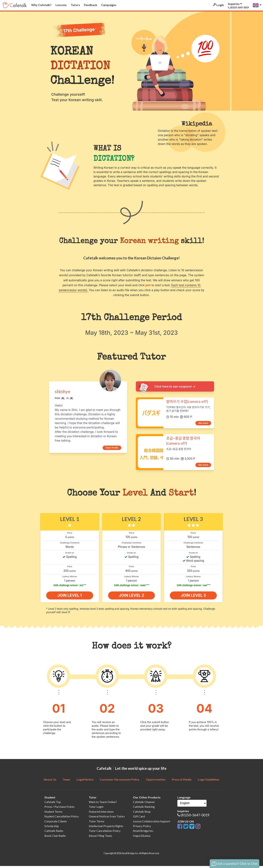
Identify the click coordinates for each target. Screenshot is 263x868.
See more (203, 423)
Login (218, 5)
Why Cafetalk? (41, 5)
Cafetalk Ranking (144, 809)
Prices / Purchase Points (59, 809)
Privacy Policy (142, 828)
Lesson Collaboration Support (152, 823)
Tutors (75, 5)
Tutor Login (96, 809)
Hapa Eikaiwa (142, 837)
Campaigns (108, 5)
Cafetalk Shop (142, 813)
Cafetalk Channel (144, 804)
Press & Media (182, 781)
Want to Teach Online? (103, 804)
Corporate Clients (56, 823)
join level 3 (193, 596)
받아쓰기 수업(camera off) (187, 401)
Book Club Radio (55, 837)
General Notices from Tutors (107, 818)
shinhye (63, 391)
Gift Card (139, 818)
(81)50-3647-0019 (195, 817)
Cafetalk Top (53, 804)
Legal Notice (85, 781)
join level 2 (131, 596)
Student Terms (53, 813)
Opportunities (156, 781)
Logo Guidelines (209, 781)
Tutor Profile (112, 448)
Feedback (90, 5)
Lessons (61, 5)
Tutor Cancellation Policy (105, 833)
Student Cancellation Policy (62, 818)
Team (66, 781)
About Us (50, 781)
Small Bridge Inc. (143, 833)
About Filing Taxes (100, 837)
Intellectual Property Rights (106, 828)
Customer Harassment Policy (120, 781)
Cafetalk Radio (54, 833)
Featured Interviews (101, 813)
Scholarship (52, 828)
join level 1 (70, 596)
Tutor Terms (97, 823)
